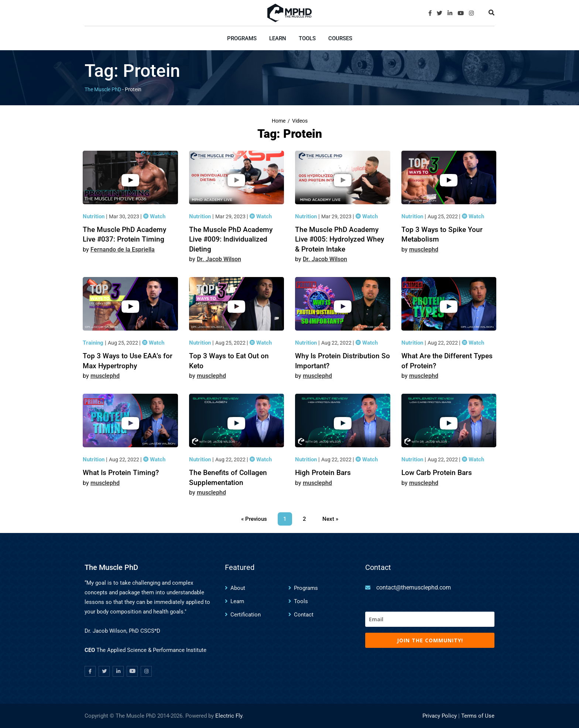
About (238, 588)
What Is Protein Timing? (121, 473)
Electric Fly (229, 716)
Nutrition (94, 216)
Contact (304, 615)
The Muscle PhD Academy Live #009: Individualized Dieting (231, 239)
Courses (340, 38)
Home (279, 121)
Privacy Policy (440, 716)
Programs (242, 38)
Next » (330, 519)
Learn (278, 38)
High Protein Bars (323, 473)
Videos (300, 121)
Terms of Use (478, 716)
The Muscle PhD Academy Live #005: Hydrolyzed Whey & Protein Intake (340, 239)
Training (94, 343)
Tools (307, 38)
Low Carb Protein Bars (437, 473)
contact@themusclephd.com (414, 587)
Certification (246, 615)
